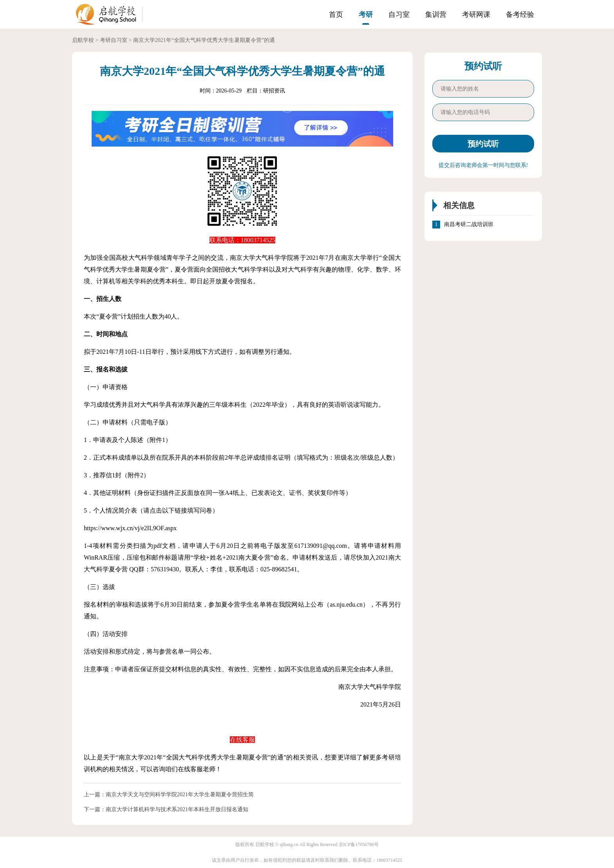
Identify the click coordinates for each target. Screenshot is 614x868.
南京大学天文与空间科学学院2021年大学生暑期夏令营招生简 (180, 795)
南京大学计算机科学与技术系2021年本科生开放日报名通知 (177, 809)
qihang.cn (289, 844)
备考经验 (520, 14)
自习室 (399, 14)
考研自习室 (114, 40)
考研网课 (476, 14)
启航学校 (83, 40)
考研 (366, 14)
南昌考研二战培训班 (469, 225)
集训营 (436, 14)
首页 (336, 14)
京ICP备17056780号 (359, 844)
